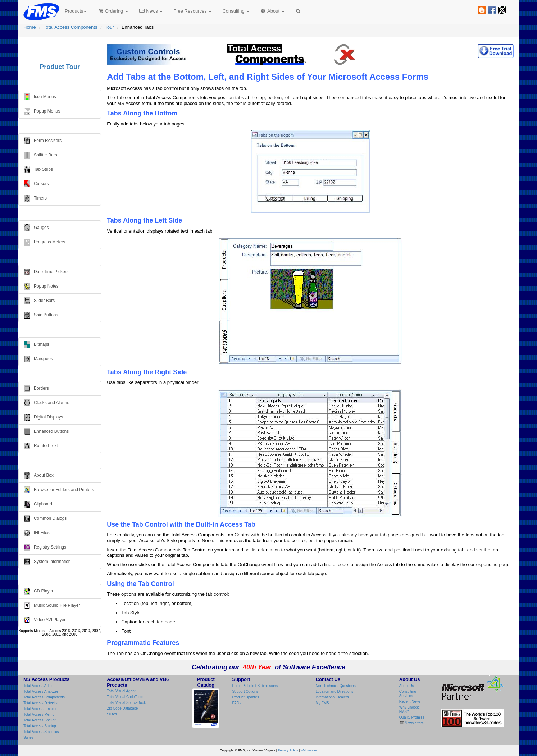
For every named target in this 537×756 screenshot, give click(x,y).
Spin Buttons (41, 315)
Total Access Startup (40, 726)
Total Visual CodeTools (125, 697)
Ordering (113, 11)
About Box (39, 475)
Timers (35, 198)
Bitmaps (37, 345)
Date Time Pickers (46, 272)
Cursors (37, 184)
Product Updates (245, 697)
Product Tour (60, 67)
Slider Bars (39, 301)
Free (192, 11)
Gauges (37, 228)
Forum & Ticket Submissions (255, 686)
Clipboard (38, 504)
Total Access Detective (41, 703)
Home (30, 27)
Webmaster (309, 750)
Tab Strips (38, 169)
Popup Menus (42, 111)
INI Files (37, 533)
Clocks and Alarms (47, 403)
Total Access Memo (39, 714)
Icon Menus (40, 97)
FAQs (236, 703)
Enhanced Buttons (46, 432)
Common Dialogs (45, 519)
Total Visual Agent (121, 691)
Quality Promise (412, 717)
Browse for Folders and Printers (59, 490)
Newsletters (414, 723)
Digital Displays (44, 417)
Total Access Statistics (41, 732)
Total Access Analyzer (41, 691)
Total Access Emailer (40, 709)
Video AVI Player (45, 620)
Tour (110, 27)
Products (76, 11)
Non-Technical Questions (336, 686)
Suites (28, 737)
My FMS (322, 703)
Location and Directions (335, 691)
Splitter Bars (41, 155)
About (272, 11)
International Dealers (332, 697)
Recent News (410, 702)
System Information (47, 562)
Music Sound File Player (52, 606)
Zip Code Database (122, 708)
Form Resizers (43, 141)
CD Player (39, 591)
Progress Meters (45, 242)
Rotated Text (41, 446)
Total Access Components (70, 27)
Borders (37, 388)
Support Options (245, 691)
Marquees (38, 359)
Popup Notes (41, 286)
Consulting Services (408, 694)
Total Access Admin (39, 686)
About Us (407, 686)
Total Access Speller (40, 720)
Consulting (236, 11)
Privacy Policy (288, 750)
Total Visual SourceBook (126, 703)
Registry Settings (45, 547)
